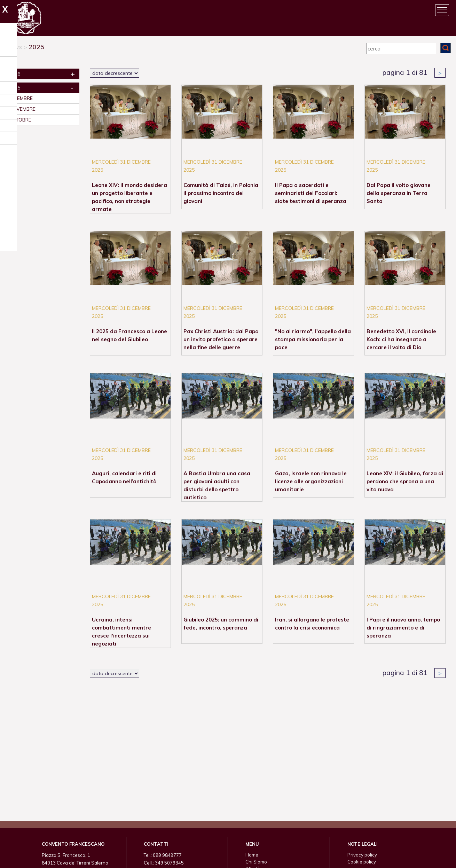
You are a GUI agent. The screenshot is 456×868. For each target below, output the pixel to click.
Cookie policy (362, 862)
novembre (22, 109)
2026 (15, 74)
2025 (37, 47)
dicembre (21, 98)
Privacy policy (362, 855)
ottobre (20, 120)
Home (252, 855)
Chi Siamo (256, 862)
